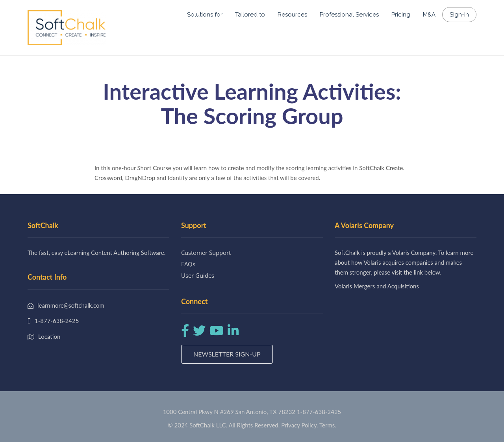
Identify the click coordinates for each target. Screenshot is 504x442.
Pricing (401, 15)
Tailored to (250, 15)
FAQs (188, 264)
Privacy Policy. (300, 425)
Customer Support (206, 253)
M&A (429, 15)
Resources (292, 15)
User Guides (198, 275)
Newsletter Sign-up (227, 354)
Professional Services (349, 15)
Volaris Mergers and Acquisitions (377, 286)
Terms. (328, 425)
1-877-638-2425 (319, 412)
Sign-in (459, 15)
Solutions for (205, 15)
